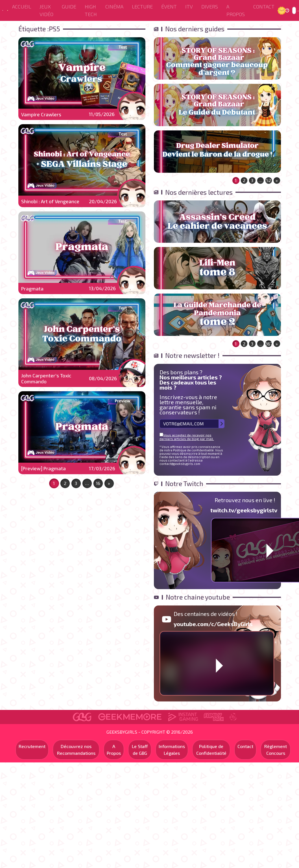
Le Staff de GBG (140, 750)
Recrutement (32, 746)
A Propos (236, 10)
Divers (210, 6)
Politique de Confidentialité (211, 750)
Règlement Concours (276, 750)
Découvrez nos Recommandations (76, 750)
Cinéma (114, 6)
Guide (69, 6)
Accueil (22, 6)
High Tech (91, 10)
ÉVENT (169, 6)
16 (98, 483)
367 (269, 344)
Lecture (142, 6)
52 (269, 180)
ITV (189, 6)
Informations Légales (172, 750)
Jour (282, 10)
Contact (264, 6)
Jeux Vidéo (46, 10)
